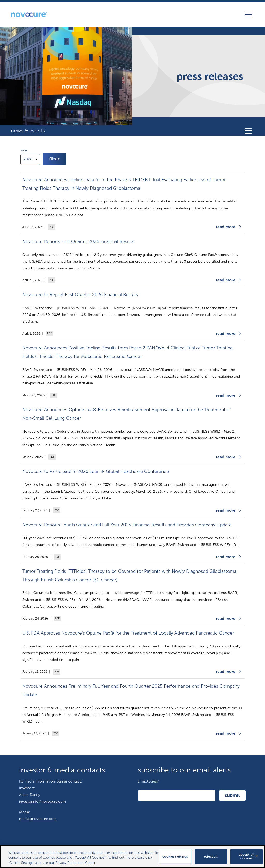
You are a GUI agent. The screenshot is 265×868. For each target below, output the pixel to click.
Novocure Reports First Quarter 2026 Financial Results (78, 242)
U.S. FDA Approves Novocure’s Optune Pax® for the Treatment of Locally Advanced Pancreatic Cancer (128, 633)
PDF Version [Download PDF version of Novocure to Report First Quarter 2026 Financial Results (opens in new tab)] (49, 334)
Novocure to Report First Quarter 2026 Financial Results (80, 295)
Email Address (149, 781)
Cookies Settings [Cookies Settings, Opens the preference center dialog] (175, 859)
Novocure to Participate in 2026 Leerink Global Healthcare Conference (96, 471)
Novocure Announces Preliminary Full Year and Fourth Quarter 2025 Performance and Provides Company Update (131, 691)
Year (24, 150)
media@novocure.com (38, 819)
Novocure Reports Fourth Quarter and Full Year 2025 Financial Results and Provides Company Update (127, 525)
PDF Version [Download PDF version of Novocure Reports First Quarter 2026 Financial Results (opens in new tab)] (51, 280)
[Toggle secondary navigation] (248, 131)
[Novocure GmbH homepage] (29, 14)
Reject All (211, 859)
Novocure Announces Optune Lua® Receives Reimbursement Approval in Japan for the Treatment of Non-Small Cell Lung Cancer (127, 414)
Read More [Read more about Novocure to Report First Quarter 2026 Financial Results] (226, 334)
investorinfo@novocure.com (43, 801)
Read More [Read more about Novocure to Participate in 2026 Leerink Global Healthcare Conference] (226, 510)
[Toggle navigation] (248, 14)
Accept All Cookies (247, 859)
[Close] (257, 859)
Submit (232, 795)
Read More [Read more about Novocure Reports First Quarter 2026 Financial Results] (226, 280)
